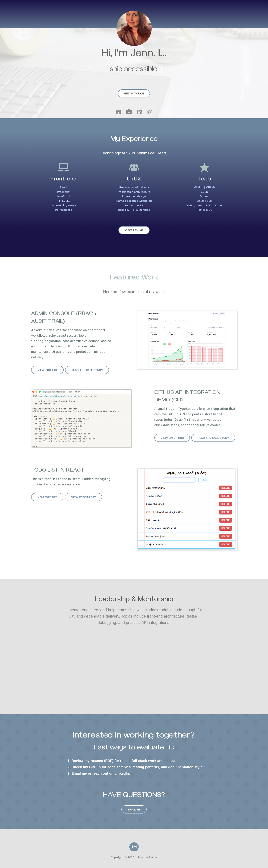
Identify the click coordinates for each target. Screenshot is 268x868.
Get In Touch (134, 93)
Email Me (134, 809)
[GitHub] (119, 113)
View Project (47, 370)
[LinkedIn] (140, 113)
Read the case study (87, 370)
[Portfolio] (130, 113)
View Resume (134, 230)
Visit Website (47, 497)
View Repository (83, 497)
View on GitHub (172, 438)
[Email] (150, 113)
